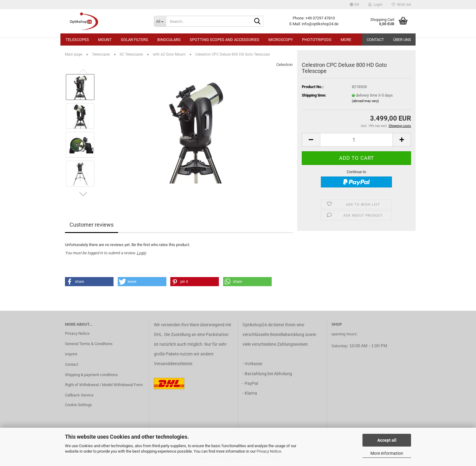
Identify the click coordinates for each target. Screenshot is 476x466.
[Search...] (160, 21)
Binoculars (169, 40)
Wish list (401, 5)
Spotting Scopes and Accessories (224, 40)
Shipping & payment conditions (91, 375)
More (346, 40)
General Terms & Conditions (89, 344)
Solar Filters (134, 40)
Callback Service (79, 395)
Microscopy (281, 40)
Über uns (402, 40)
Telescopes (77, 40)
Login (141, 253)
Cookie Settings (78, 405)
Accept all (387, 440)
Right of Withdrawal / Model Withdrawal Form (104, 385)
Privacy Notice (269, 451)
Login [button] (375, 5)
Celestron (284, 65)
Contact (375, 40)
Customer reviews (92, 225)
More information (387, 453)
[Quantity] (356, 140)
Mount (105, 40)
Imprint (71, 354)
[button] (354, 5)
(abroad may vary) (365, 101)
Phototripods (317, 40)
